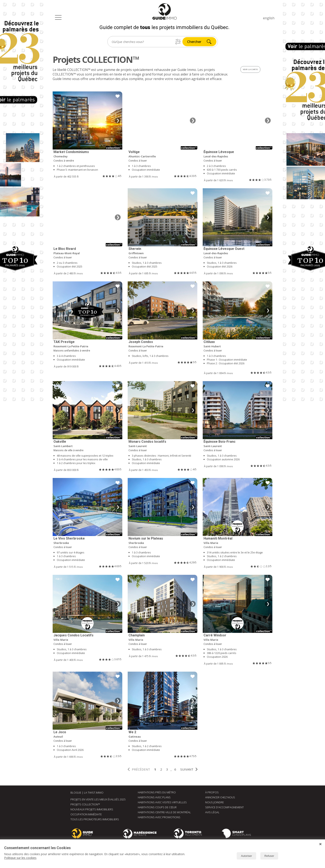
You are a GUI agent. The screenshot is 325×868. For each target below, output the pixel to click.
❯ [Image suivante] (118, 120)
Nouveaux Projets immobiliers (92, 809)
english (269, 18)
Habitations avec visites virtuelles (162, 802)
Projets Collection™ (85, 804)
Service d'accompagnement (224, 807)
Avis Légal (212, 812)
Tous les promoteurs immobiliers (95, 819)
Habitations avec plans (154, 797)
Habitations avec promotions (159, 817)
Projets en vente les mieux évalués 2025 (98, 799)
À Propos (212, 792)
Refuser (269, 856)
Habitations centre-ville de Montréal (164, 812)
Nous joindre (215, 802)
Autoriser (246, 856)
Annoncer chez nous (220, 797)
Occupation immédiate (86, 814)
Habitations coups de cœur (157, 807)
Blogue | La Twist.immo (87, 793)
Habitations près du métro (157, 792)
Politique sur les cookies (20, 858)
